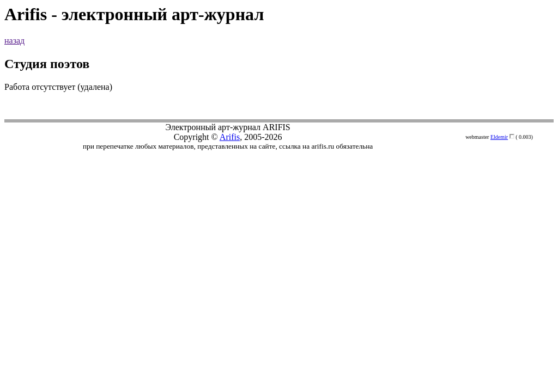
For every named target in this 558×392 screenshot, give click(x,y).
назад (14, 41)
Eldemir (499, 137)
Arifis (230, 137)
